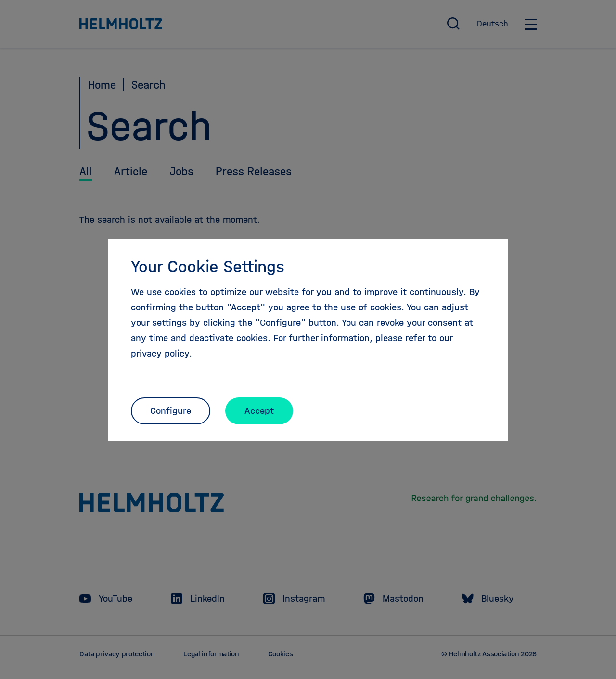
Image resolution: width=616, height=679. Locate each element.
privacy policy (160, 353)
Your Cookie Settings (208, 267)
